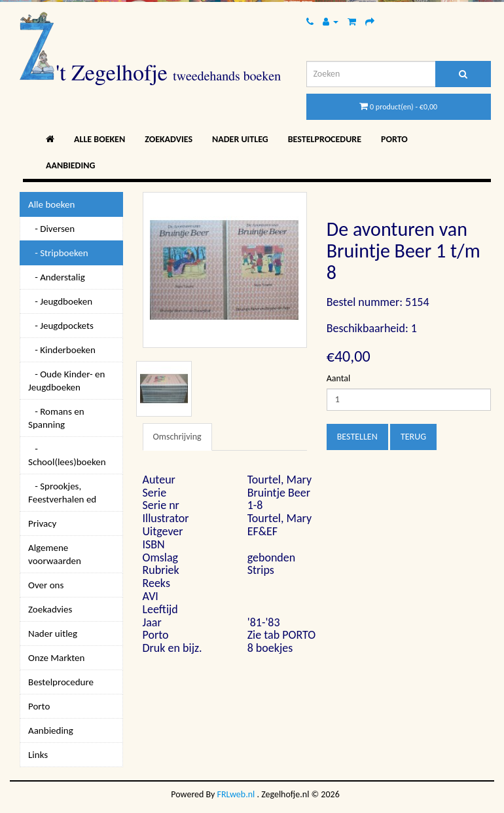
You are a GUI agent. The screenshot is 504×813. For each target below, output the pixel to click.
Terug (413, 437)
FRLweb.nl (236, 794)
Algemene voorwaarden (55, 554)
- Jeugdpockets (61, 326)
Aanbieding (70, 165)
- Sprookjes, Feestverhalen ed (62, 493)
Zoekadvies (169, 139)
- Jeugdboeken (60, 301)
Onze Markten (56, 658)
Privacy (42, 523)
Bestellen (357, 437)
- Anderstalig (57, 277)
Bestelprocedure (325, 139)
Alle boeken (99, 139)
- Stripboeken (58, 253)
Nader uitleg (240, 139)
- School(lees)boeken (67, 455)
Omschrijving (177, 437)
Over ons (46, 585)
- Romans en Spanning (56, 418)
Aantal (338, 378)
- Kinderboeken (62, 350)
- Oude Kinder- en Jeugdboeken (66, 381)
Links (38, 755)
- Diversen (51, 229)
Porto (394, 139)
